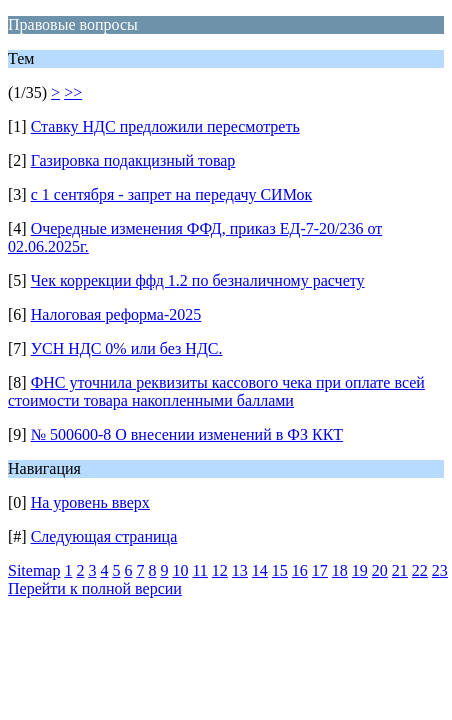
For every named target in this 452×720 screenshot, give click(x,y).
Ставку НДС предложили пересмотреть (165, 126)
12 (220, 570)
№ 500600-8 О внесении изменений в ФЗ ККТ (187, 434)
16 (300, 570)
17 (320, 570)
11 (199, 570)
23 (440, 570)
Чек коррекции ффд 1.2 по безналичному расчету (198, 280)
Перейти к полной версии (95, 588)
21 (400, 570)
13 (240, 570)
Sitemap (34, 570)
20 (380, 570)
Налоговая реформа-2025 (116, 314)
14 (260, 570)
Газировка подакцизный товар (133, 160)
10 (180, 570)
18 (340, 570)
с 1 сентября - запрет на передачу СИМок (172, 194)
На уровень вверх (90, 502)
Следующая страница (104, 536)
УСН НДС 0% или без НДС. (127, 348)
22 (420, 570)
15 (280, 570)
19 (360, 570)
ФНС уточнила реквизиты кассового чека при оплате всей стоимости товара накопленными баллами (216, 391)
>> (73, 92)
